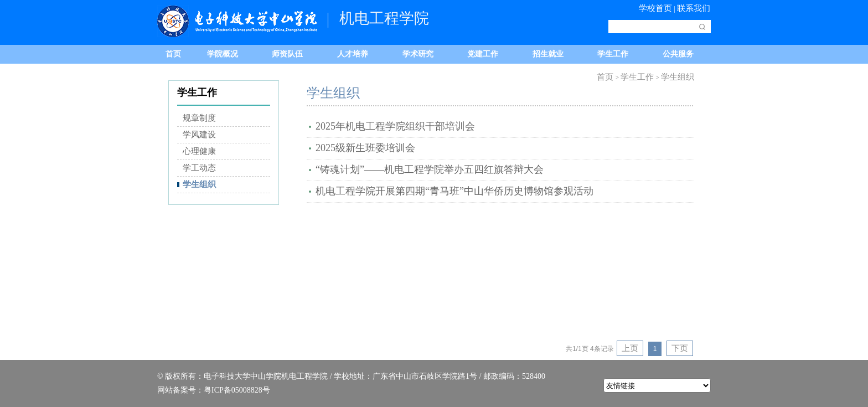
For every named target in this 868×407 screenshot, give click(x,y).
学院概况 (223, 54)
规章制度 (199, 118)
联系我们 (694, 8)
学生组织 (199, 184)
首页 (173, 54)
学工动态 (199, 168)
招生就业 (548, 54)
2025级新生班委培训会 (365, 148)
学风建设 (199, 135)
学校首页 (655, 8)
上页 (630, 348)
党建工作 (483, 54)
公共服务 (678, 54)
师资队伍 (287, 54)
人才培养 (353, 54)
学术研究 (418, 54)
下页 (680, 348)
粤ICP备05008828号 (237, 390)
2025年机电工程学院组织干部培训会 (395, 126)
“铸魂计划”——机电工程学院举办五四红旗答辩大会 (430, 169)
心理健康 (199, 151)
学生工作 (613, 54)
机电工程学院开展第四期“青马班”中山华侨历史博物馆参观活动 (454, 191)
